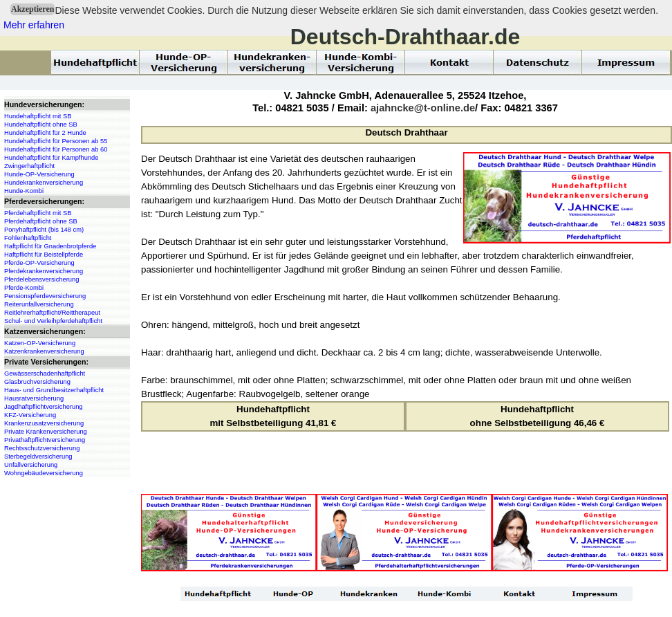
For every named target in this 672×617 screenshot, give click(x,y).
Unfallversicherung (31, 465)
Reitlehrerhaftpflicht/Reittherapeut (52, 313)
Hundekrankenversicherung (44, 183)
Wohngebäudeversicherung (44, 473)
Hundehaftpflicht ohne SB (41, 125)
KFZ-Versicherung (30, 415)
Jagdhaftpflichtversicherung (44, 407)
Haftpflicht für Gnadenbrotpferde (50, 246)
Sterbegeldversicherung (38, 457)
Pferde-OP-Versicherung (39, 263)
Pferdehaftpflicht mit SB (38, 213)
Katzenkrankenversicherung (44, 351)
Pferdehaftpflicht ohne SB (41, 221)
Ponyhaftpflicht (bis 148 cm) (44, 230)
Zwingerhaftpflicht (29, 166)
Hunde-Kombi (24, 191)
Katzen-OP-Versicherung (40, 343)
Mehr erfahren (34, 25)
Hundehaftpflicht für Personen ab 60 (56, 149)
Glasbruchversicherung (37, 382)
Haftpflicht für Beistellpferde (44, 255)
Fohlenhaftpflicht (28, 238)
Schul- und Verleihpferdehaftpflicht (53, 321)
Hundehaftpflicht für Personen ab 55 (56, 141)
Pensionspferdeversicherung (45, 296)
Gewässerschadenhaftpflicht (45, 374)
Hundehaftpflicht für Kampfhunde (51, 158)
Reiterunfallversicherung (39, 304)
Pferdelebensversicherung (41, 279)
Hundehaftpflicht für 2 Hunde (45, 133)
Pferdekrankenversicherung (44, 271)
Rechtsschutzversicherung (42, 448)
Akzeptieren (32, 9)
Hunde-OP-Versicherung (39, 174)
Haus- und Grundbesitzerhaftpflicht (54, 390)
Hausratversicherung (34, 398)
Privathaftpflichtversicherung (45, 440)
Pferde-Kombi (24, 288)
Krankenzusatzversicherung (44, 423)
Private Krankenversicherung (46, 432)
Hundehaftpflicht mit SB (38, 116)
